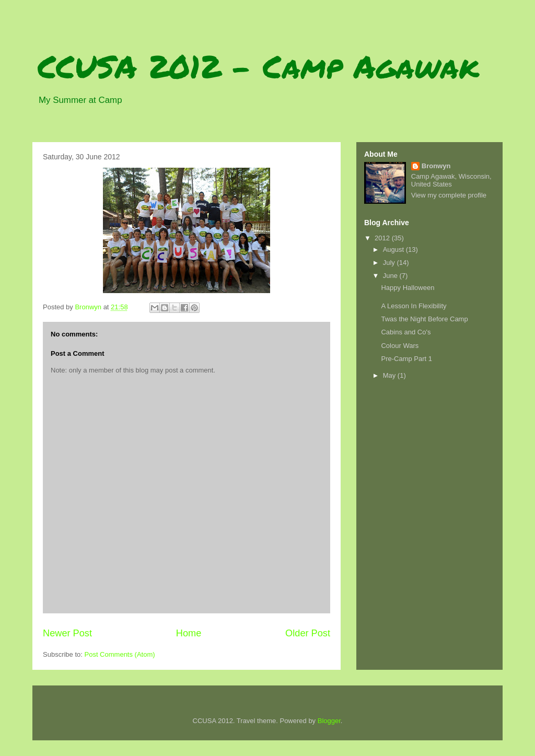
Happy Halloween (408, 288)
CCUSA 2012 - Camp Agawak (258, 66)
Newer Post (67, 633)
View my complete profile (449, 195)
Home (189, 633)
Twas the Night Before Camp (424, 319)
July (390, 263)
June (391, 276)
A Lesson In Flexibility (414, 306)
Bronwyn (436, 166)
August (394, 249)
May (390, 375)
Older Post (308, 633)
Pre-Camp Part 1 (406, 359)
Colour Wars (400, 346)
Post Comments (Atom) (120, 654)
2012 (383, 238)
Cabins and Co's (406, 332)
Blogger (329, 721)
